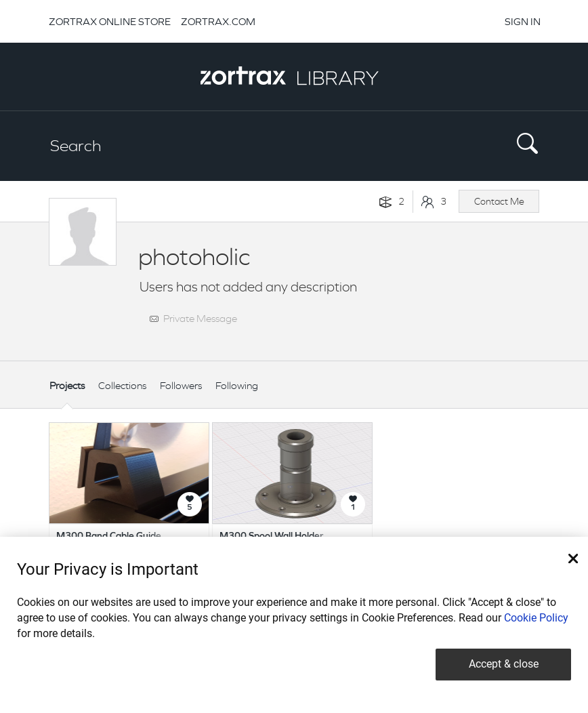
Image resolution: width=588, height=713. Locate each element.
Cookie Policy (536, 618)
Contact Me (499, 201)
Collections (122, 385)
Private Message (200, 318)
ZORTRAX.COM (218, 21)
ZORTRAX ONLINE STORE (110, 21)
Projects (67, 385)
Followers (181, 385)
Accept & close (504, 664)
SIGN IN (523, 21)
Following (237, 385)
